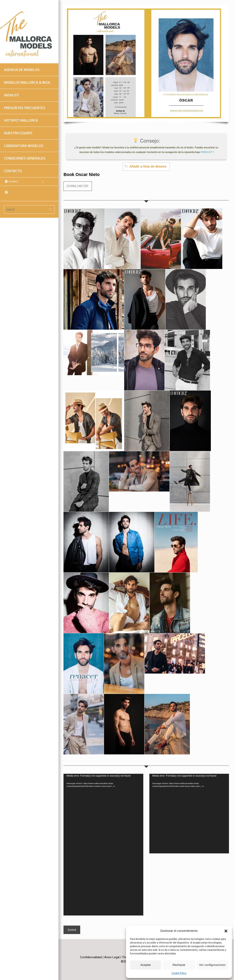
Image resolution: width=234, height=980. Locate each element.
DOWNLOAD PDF (78, 186)
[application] (103, 845)
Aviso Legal (112, 957)
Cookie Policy (179, 973)
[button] (226, 931)
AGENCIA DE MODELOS (22, 70)
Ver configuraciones (212, 965)
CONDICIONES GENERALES (25, 158)
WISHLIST (12, 95)
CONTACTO (13, 171)
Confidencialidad (91, 957)
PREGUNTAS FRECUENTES (25, 108)
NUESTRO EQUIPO (18, 133)
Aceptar (146, 965)
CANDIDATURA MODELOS (24, 146)
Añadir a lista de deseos (145, 166)
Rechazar (179, 965)
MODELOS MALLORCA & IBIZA (27, 82)
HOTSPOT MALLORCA (21, 120)
